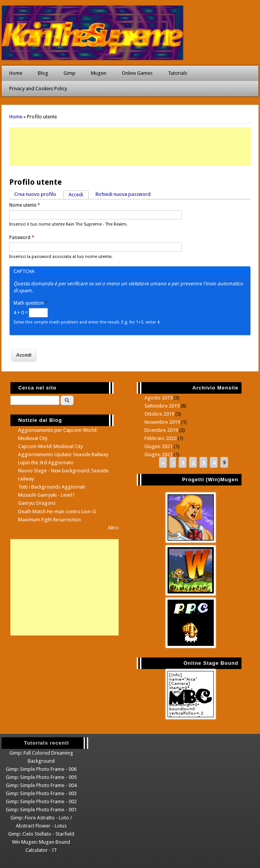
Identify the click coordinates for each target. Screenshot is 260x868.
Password (22, 238)
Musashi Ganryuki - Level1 (46, 495)
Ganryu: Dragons (37, 503)
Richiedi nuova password (123, 194)
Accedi (79, 194)
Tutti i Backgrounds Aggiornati (52, 487)
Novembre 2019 (162, 422)
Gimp (70, 73)
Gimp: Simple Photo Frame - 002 (41, 801)
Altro (113, 528)
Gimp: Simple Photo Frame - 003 (41, 793)
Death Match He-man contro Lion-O (57, 512)
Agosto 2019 (159, 398)
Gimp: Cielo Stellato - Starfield (41, 834)
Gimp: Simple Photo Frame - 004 (41, 785)
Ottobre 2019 (159, 414)
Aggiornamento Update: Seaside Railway (63, 454)
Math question (31, 303)
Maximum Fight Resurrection (49, 520)
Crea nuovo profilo (35, 194)
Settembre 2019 (162, 406)
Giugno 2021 (159, 446)
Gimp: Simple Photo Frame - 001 (41, 810)
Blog (43, 73)
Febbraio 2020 (160, 438)
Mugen (99, 73)
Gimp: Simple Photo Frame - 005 (41, 777)
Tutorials (178, 73)
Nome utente (25, 205)
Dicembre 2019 (161, 430)
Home (16, 73)
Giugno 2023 (159, 454)
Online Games (137, 73)
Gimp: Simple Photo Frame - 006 (41, 769)
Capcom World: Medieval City (50, 446)
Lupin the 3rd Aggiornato (46, 463)
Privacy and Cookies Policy (38, 88)
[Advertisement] (130, 147)
